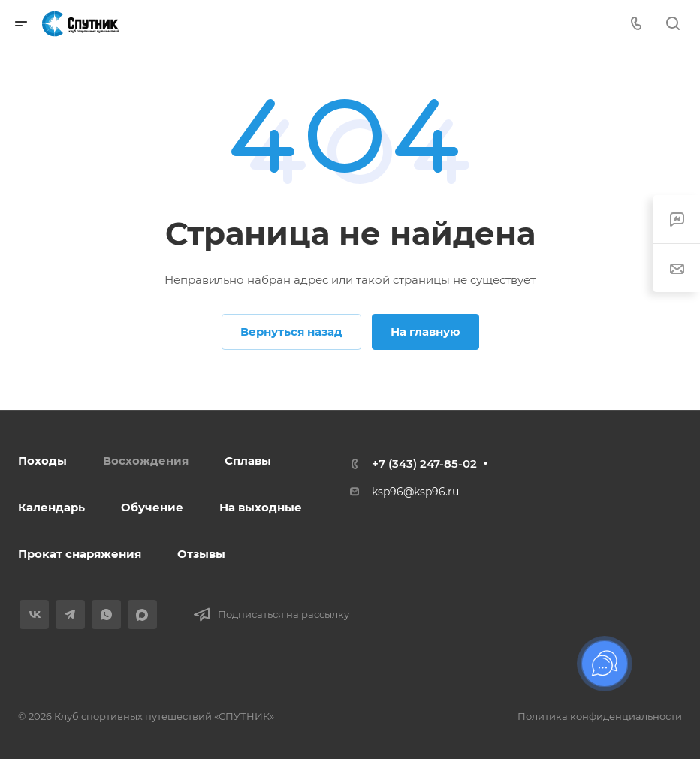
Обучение (152, 507)
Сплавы (248, 461)
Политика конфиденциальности (600, 716)
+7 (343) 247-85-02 (424, 464)
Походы (42, 461)
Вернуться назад (291, 331)
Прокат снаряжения (80, 554)
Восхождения (146, 461)
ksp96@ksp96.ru (415, 492)
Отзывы (201, 554)
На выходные (261, 507)
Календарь (51, 507)
